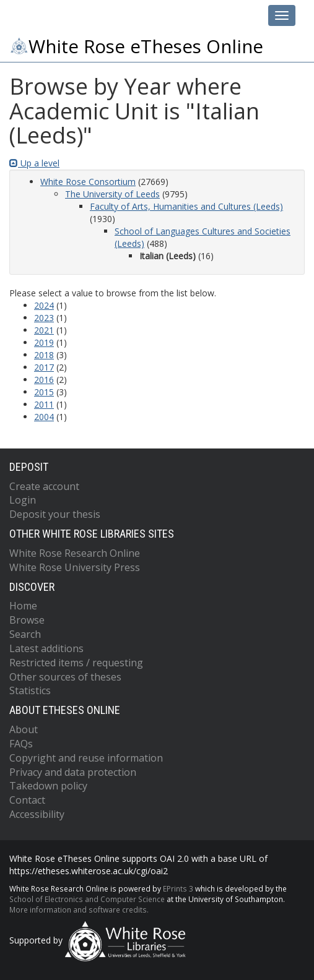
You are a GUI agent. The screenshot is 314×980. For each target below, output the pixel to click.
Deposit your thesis (55, 514)
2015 (44, 392)
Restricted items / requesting (76, 663)
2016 (44, 380)
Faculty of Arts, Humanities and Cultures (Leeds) (186, 206)
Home (23, 606)
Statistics (30, 690)
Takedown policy (48, 786)
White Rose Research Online (75, 553)
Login (23, 500)
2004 (44, 417)
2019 (44, 342)
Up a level (34, 163)
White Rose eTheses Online (136, 46)
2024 (44, 305)
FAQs (21, 744)
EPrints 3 (178, 888)
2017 (44, 367)
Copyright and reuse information (86, 758)
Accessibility (37, 814)
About (24, 729)
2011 (44, 404)
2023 (44, 318)
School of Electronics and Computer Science (87, 899)
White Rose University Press (75, 567)
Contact (27, 800)
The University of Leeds (112, 194)
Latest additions (46, 648)
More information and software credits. (79, 909)
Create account (44, 486)
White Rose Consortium (88, 182)
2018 (44, 355)
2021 (44, 330)
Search (25, 634)
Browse (27, 620)
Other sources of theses (65, 677)
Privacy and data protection (73, 772)
